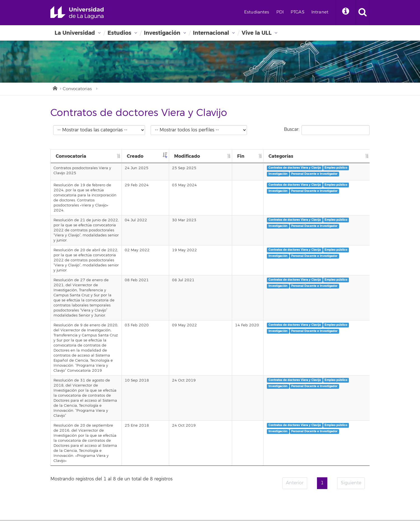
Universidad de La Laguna (77, 13)
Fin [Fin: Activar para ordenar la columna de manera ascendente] (293, 156)
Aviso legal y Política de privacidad (300, 466)
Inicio (55, 88)
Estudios (119, 33)
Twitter (288, 499)
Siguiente (351, 378)
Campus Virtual (174, 440)
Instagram (301, 499)
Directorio (168, 472)
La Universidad (75, 33)
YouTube (314, 499)
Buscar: (327, 130)
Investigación (162, 33)
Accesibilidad (281, 472)
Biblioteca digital (175, 459)
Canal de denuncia (286, 485)
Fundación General (286, 446)
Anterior (295, 378)
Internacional (211, 33)
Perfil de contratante (288, 434)
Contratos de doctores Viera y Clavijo (339, 168)
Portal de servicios (176, 446)
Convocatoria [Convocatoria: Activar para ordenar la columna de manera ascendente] (71, 156)
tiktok (340, 499)
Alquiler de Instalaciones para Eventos (194, 492)
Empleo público (324, 174)
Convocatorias (77, 89)
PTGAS (297, 12)
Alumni (275, 440)
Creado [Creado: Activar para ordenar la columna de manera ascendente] (204, 156)
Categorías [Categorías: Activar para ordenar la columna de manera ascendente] (325, 156)
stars (92, 503)
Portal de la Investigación (183, 466)
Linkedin (327, 499)
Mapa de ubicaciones (179, 485)
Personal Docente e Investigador (336, 180)
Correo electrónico (176, 434)
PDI (280, 12)
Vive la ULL (257, 33)
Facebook (275, 499)
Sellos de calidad (284, 459)
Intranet (320, 12)
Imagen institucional (287, 479)
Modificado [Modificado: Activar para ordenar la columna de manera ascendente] (254, 156)
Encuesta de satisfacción (291, 453)
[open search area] (363, 13)
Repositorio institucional (181, 479)
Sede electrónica (175, 453)
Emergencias (66, 484)
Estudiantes (257, 12)
